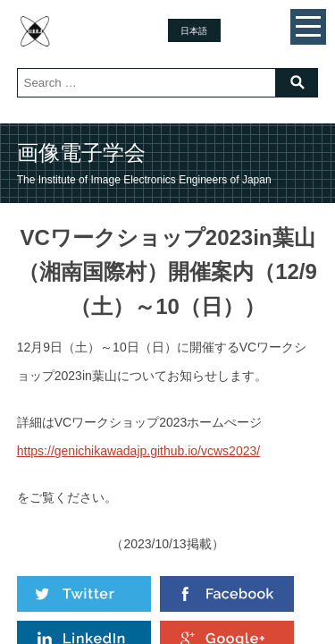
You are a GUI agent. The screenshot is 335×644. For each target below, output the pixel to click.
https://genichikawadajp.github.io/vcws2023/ (138, 451)
